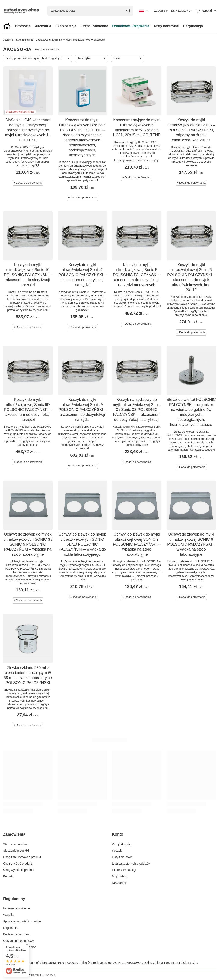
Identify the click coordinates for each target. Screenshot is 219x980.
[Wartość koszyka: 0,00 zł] (206, 11)
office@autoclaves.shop (96, 963)
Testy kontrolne (166, 26)
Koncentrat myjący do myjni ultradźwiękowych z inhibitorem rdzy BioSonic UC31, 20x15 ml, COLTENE (137, 127)
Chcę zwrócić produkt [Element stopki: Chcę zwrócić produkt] (18, 863)
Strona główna (24, 40)
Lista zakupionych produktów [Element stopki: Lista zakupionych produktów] (131, 863)
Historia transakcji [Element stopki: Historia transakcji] (124, 870)
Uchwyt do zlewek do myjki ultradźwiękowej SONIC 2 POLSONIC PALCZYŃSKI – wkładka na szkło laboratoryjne (137, 544)
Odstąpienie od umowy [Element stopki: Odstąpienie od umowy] (18, 941)
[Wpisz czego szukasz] (90, 11)
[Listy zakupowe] (182, 11)
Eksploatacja (66, 26)
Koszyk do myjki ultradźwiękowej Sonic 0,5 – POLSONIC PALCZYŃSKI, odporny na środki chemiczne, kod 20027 (191, 130)
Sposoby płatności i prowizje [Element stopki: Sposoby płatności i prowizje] (22, 921)
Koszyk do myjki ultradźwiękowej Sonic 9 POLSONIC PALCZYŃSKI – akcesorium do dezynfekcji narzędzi (82, 410)
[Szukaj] (128, 11)
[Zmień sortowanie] (24, 58)
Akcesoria (43, 26)
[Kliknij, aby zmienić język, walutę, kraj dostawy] (144, 11)
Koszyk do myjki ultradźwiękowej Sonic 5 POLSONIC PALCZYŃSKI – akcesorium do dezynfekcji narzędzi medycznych (137, 275)
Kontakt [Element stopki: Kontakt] (8, 876)
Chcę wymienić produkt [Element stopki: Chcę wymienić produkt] (19, 870)
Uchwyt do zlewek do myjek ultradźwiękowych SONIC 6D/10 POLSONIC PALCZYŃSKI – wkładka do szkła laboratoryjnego (82, 544)
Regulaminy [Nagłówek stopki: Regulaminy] (14, 899)
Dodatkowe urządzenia (131, 26)
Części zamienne (94, 26)
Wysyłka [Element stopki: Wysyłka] (9, 915)
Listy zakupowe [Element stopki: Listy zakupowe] (122, 857)
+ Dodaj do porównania (28, 183)
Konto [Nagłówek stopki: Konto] (118, 834)
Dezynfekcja (193, 26)
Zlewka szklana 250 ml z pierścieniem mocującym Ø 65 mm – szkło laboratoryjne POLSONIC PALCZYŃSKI (28, 675)
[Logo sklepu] (22, 11)
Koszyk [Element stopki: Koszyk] (117, 851)
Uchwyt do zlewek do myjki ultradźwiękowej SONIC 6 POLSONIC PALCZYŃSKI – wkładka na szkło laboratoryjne (191, 544)
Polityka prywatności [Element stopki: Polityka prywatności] (17, 934)
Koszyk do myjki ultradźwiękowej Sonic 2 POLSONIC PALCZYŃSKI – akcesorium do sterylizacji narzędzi (82, 275)
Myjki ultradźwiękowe (78, 40)
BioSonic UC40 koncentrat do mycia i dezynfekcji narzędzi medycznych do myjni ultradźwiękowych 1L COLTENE (28, 130)
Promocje (23, 26)
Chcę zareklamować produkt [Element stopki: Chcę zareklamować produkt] (22, 857)
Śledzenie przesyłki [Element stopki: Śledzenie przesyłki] (16, 851)
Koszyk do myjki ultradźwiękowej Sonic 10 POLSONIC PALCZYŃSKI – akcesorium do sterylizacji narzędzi (28, 275)
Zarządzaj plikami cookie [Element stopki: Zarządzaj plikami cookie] (20, 947)
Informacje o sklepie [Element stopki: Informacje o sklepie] (17, 908)
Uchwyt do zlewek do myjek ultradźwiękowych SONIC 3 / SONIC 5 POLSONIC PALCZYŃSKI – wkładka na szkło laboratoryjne (28, 544)
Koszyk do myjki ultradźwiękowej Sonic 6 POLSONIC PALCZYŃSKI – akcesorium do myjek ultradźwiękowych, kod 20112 (191, 277)
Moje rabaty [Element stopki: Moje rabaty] (120, 876)
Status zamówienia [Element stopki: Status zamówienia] (16, 844)
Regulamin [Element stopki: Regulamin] (10, 928)
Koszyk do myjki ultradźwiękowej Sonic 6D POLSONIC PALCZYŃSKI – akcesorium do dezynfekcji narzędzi (28, 410)
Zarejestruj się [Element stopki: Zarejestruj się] (121, 844)
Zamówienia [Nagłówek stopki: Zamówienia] (14, 834)
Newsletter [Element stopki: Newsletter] (119, 883)
